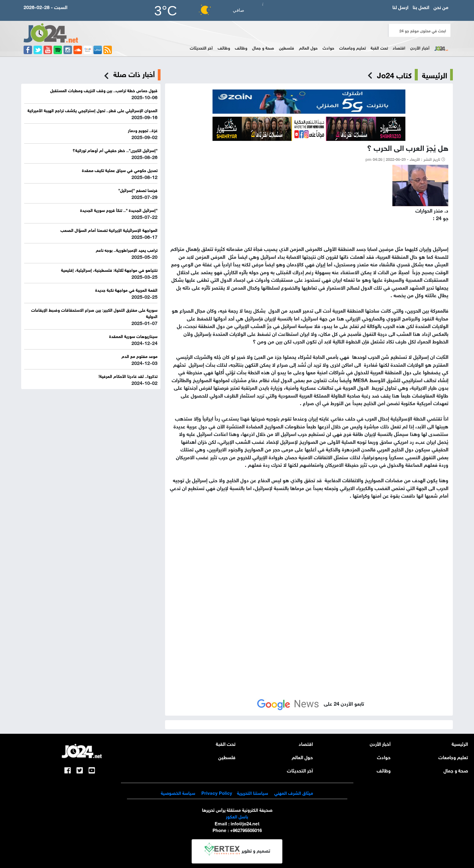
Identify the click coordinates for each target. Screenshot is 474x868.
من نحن (441, 7)
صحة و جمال (263, 47)
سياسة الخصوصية (178, 792)
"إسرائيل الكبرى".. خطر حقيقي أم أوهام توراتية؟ (115, 150)
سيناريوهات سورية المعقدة (133, 336)
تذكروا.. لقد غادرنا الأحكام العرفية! (128, 376)
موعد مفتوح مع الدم (140, 356)
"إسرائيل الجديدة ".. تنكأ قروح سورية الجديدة (119, 210)
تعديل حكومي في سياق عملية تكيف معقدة (120, 170)
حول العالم (308, 47)
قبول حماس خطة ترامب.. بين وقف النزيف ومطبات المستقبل (104, 90)
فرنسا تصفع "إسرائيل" (138, 190)
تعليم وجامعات (352, 47)
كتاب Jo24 (394, 75)
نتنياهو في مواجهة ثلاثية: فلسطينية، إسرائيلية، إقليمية (109, 270)
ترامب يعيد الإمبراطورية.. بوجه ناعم (127, 250)
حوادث (328, 47)
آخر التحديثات (201, 47)
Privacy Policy (216, 792)
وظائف (241, 47)
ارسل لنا (400, 7)
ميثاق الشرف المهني (294, 792)
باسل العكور (237, 816)
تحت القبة (379, 47)
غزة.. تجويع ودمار (143, 130)
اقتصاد (399, 47)
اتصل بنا (421, 7)
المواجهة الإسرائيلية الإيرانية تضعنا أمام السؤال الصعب (109, 230)
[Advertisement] (309, 566)
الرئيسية (435, 75)
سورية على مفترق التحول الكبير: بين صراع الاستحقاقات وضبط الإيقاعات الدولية (94, 313)
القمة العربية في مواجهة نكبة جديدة (126, 289)
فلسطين (287, 47)
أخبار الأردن (420, 47)
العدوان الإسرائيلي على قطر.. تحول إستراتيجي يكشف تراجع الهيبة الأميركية (93, 110)
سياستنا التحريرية (253, 792)
